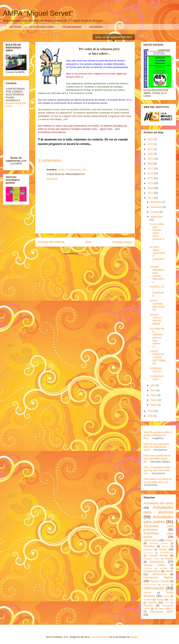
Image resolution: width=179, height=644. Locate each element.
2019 (151, 159)
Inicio (88, 242)
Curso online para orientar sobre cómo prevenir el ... (157, 233)
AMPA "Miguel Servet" (38, 13)
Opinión (152, 602)
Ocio (171, 600)
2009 (151, 416)
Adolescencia (151, 540)
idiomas (166, 585)
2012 (151, 193)
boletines (148, 550)
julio (153, 385)
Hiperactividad (150, 585)
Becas (165, 546)
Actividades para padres (158, 519)
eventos (164, 568)
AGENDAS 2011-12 (156, 370)
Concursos (148, 553)
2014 (151, 183)
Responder (52, 179)
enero (154, 405)
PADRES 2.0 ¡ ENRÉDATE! (157, 291)
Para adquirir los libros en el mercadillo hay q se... (158, 481)
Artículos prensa (159, 543)
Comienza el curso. (157, 378)
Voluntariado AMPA (161, 612)
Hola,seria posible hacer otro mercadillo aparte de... (157, 459)
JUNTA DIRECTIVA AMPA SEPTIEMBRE (158, 357)
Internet (147, 593)
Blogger (134, 637)
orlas (167, 603)
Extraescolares (152, 571)
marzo (154, 400)
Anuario (169, 540)
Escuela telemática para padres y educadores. (157, 274)
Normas (160, 600)
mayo (154, 395)
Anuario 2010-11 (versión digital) (156, 319)
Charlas (163, 549)
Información (154, 588)
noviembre (157, 207)
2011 (151, 198)
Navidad (148, 600)
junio (153, 390)
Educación (157, 562)
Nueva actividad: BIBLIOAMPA (157, 305)
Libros (166, 596)
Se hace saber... (164, 609)
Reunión (148, 606)
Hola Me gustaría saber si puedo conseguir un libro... (158, 435)
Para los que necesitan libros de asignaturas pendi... (156, 447)
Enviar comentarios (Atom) (92, 253)
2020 (151, 154)
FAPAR (169, 571)
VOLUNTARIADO (72, 27)
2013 (151, 188)
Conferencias (167, 553)
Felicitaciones (159, 574)
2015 (151, 178)
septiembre (157, 217)
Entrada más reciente (51, 242)
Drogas (169, 558)
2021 (151, 149)
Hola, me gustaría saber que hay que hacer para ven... (157, 470)
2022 (151, 144)
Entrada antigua (122, 242)
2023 (151, 139)
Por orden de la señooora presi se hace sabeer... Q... (157, 338)
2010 (151, 411)
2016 (151, 173)
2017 (151, 169)
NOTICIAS (15, 27)
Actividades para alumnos (158, 510)
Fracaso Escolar (160, 581)
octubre (155, 212)
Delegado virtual (151, 559)
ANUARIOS (96, 27)
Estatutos (148, 568)
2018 (151, 164)
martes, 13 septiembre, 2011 (72, 170)
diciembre (156, 202)
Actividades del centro (158, 503)
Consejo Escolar (158, 555)
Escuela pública (154, 565)
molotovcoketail (99, 637)
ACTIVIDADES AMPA (42, 27)
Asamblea (149, 546)
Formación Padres (158, 578)
